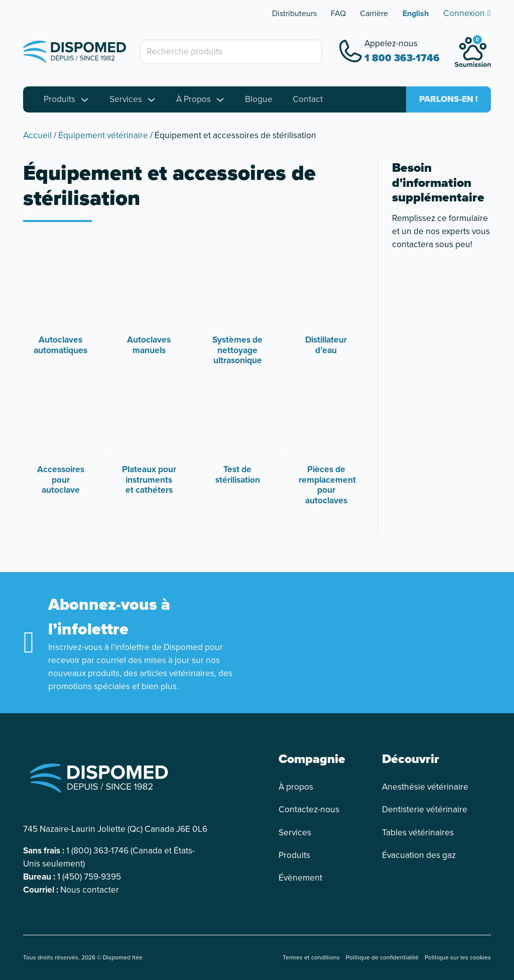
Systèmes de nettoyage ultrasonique (237, 350)
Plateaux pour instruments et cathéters (149, 480)
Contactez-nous (309, 809)
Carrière (374, 13)
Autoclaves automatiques (60, 345)
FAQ (338, 13)
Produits (59, 99)
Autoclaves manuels (149, 345)
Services (126, 99)
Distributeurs (294, 13)
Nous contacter (90, 890)
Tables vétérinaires (418, 833)
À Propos (194, 99)
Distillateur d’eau (326, 345)
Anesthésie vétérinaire (425, 787)
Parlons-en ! (448, 99)
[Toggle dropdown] (85, 100)
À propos (296, 787)
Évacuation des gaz (419, 855)
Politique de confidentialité (382, 957)
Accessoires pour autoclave (61, 480)
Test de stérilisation (238, 474)
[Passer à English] (416, 14)
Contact (308, 99)
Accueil (37, 135)
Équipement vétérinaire (103, 135)
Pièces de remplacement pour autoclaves (327, 485)
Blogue (259, 99)
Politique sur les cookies (458, 957)
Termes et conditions (311, 957)
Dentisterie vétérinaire (425, 809)
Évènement (300, 878)
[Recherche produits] (231, 52)
